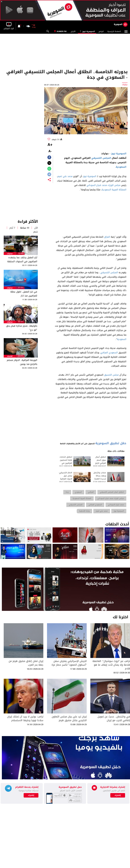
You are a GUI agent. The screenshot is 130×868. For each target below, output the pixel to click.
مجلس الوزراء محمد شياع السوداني (103, 185)
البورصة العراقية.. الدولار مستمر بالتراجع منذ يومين (22, 362)
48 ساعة (25, 228)
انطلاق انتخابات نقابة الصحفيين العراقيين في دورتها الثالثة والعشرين (66, 463)
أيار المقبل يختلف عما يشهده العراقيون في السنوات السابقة (22, 259)
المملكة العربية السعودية (114, 190)
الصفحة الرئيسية (114, 31)
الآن (36, 228)
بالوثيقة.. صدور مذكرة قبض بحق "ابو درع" (22, 328)
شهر (36, 232)
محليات (10, 254)
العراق (107, 237)
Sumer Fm (62, 31)
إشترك (31, 795)
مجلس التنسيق (111, 375)
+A (50, 145)
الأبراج (73, 31)
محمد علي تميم (65, 176)
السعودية (121, 167)
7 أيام (12, 228)
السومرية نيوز (87, 31)
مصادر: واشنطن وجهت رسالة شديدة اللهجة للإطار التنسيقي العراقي (99, 479)
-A (50, 151)
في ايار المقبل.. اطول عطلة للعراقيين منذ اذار (24, 294)
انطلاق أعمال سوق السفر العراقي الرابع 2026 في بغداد (100, 462)
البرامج (101, 31)
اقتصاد (10, 356)
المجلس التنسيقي (101, 158)
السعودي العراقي (109, 353)
